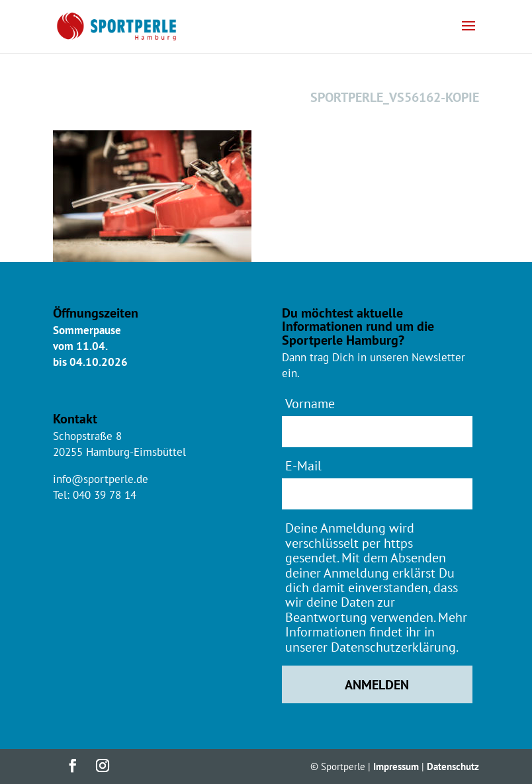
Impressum (396, 766)
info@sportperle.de (101, 479)
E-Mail (303, 465)
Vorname (310, 403)
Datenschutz (453, 766)
